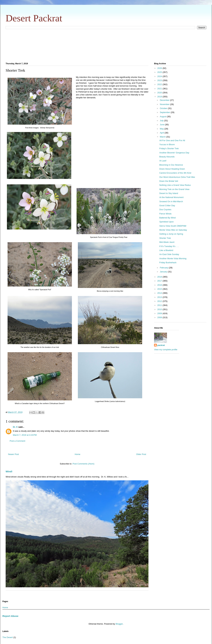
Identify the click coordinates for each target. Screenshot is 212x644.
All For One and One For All (172, 140)
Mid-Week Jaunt (167, 242)
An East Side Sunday (169, 254)
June (162, 125)
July (162, 121)
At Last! (163, 161)
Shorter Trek (165, 238)
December (165, 100)
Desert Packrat (34, 18)
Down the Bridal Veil (169, 181)
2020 (160, 93)
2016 (160, 285)
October (164, 108)
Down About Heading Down (172, 169)
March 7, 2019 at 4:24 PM (25, 435)
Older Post (141, 454)
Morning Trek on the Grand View (174, 189)
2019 (160, 97)
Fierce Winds (165, 214)
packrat (161, 345)
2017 (160, 281)
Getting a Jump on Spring (171, 234)
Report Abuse (10, 616)
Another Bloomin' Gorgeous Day (174, 153)
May (162, 129)
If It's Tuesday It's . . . (169, 246)
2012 (160, 301)
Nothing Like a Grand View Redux (175, 185)
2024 (160, 76)
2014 (160, 293)
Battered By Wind (167, 218)
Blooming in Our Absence (171, 165)
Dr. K (15, 427)
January (164, 272)
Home (78, 454)
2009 (160, 313)
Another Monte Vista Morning (173, 258)
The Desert (8, 637)
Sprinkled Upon (166, 222)
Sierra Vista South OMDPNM (173, 226)
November (165, 104)
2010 (160, 309)
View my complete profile (166, 350)
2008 (160, 317)
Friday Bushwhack (168, 262)
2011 (160, 305)
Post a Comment (17, 441)
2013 (160, 297)
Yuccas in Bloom (167, 144)
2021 (160, 89)
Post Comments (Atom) (83, 464)
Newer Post (13, 454)
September (165, 112)
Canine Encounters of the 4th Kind (175, 173)
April (162, 133)
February (164, 268)
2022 (160, 84)
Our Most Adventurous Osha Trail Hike (177, 177)
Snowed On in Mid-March (171, 201)
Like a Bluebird (166, 250)
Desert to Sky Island (169, 193)
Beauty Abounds (167, 157)
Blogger (119, 624)
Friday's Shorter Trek (169, 148)
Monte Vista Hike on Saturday (173, 230)
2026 (160, 68)
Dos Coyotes (165, 210)
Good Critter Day (167, 205)
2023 (160, 80)
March (163, 137)
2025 (160, 72)
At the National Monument (171, 197)
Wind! (9, 471)
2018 (160, 277)
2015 (160, 289)
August (163, 117)
